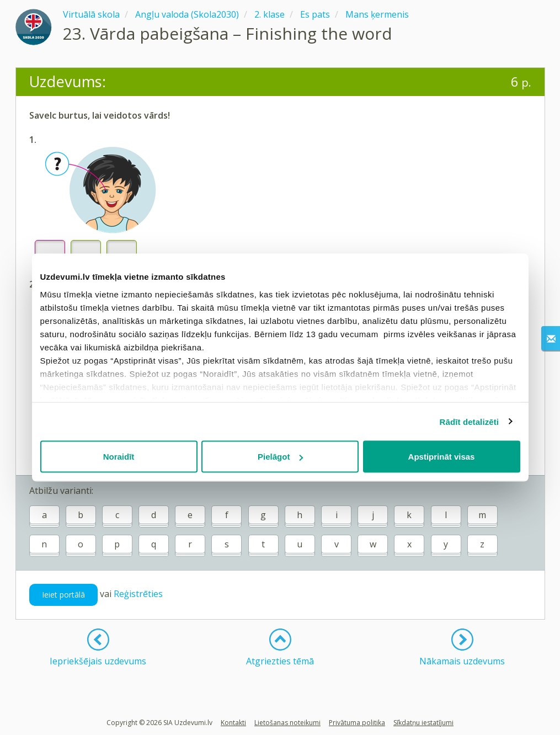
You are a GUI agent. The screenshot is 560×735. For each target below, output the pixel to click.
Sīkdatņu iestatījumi (423, 723)
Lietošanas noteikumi (287, 723)
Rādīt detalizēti (469, 421)
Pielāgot (280, 457)
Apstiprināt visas (442, 457)
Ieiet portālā (63, 595)
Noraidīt (119, 457)
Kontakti (233, 723)
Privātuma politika (357, 723)
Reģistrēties (138, 594)
